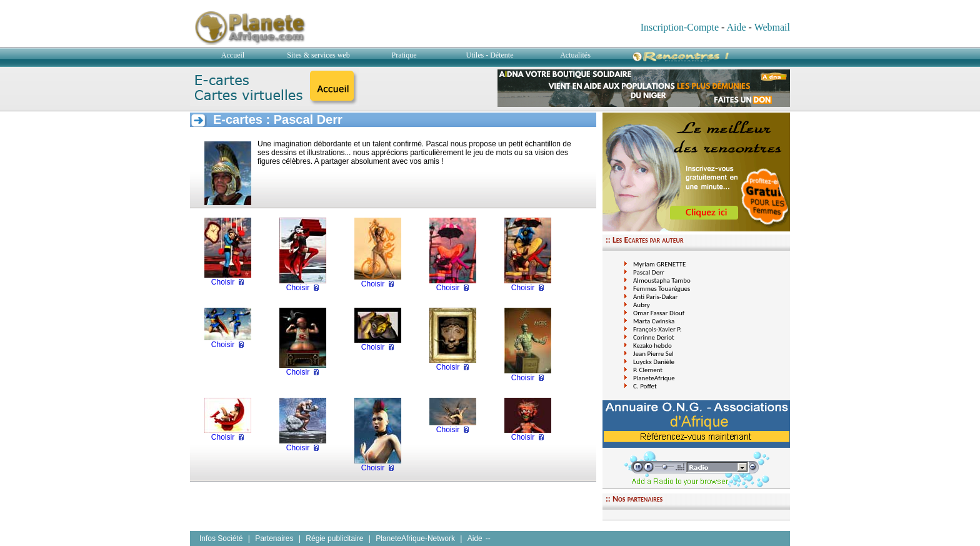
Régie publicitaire (334, 538)
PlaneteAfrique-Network (415, 538)
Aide (736, 27)
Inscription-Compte (680, 27)
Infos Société (221, 538)
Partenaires (274, 538)
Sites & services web (318, 55)
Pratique (404, 55)
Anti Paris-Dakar (655, 297)
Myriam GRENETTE (659, 264)
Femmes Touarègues (662, 289)
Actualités (575, 55)
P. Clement (648, 370)
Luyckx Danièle (654, 362)
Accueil (233, 55)
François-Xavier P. (657, 329)
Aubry (642, 305)
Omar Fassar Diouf (659, 313)
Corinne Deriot (654, 337)
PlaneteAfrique (654, 378)
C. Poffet (645, 386)
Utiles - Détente (490, 55)
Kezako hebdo (652, 346)
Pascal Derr (649, 272)
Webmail (772, 27)
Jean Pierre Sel (653, 354)
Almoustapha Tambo (662, 281)
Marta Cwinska (654, 321)
